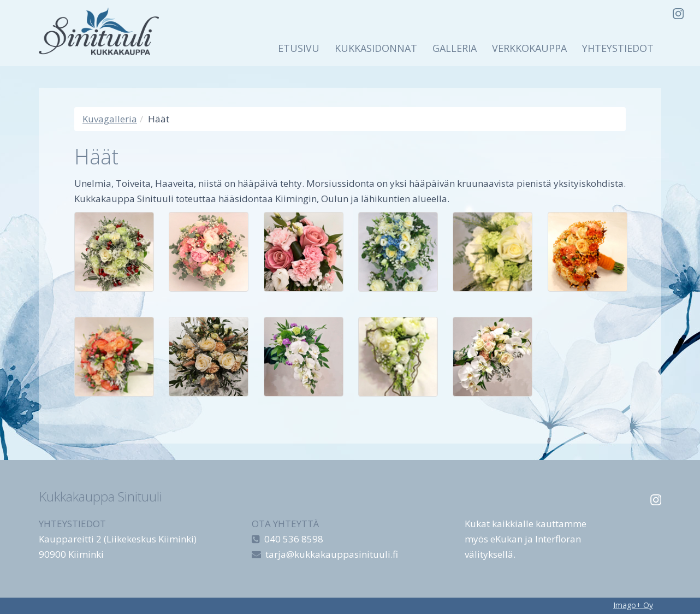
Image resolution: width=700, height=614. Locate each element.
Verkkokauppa (529, 48)
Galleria (455, 48)
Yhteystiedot (618, 48)
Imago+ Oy (633, 605)
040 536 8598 (294, 539)
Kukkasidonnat (376, 48)
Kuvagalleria (110, 119)
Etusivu (299, 48)
